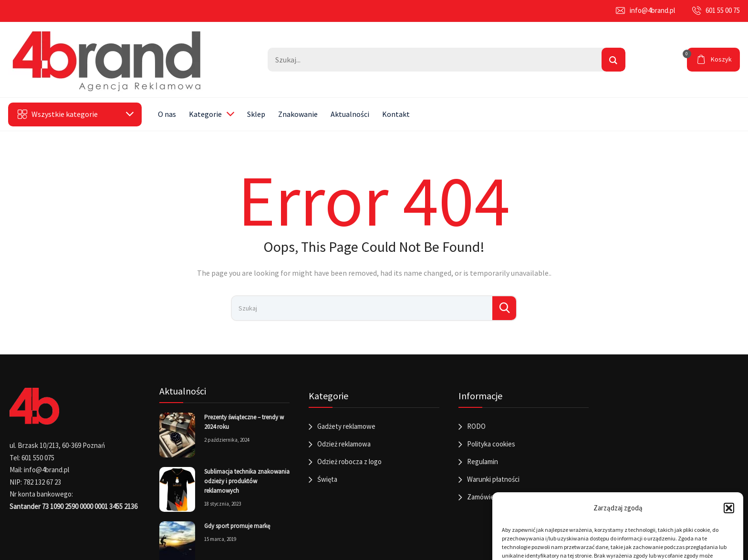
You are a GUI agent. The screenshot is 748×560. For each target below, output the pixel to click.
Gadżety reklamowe (346, 426)
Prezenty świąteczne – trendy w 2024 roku (244, 422)
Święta (327, 479)
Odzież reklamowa (344, 444)
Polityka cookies (491, 444)
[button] (729, 508)
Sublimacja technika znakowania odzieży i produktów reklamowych (247, 481)
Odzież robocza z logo (349, 461)
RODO (476, 426)
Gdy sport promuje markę (237, 526)
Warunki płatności (493, 479)
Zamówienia (485, 497)
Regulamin (483, 461)
